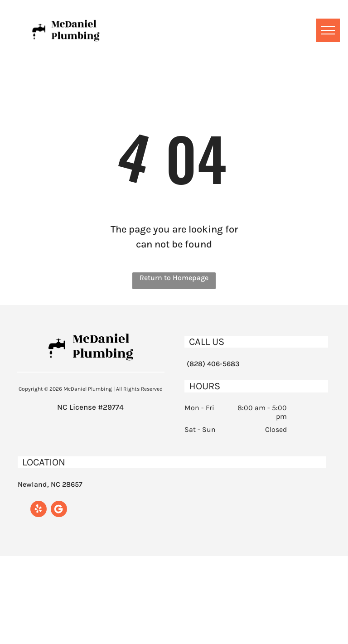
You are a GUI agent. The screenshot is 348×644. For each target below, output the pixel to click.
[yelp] (39, 510)
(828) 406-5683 (213, 364)
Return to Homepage (174, 278)
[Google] (59, 510)
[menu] (328, 30)
